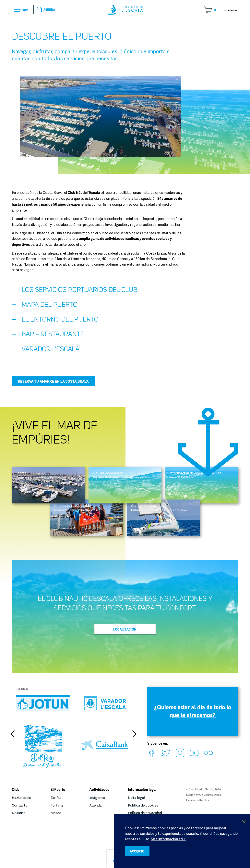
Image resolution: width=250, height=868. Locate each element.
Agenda (49, 10)
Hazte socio (22, 798)
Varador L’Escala (47, 353)
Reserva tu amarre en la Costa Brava (53, 384)
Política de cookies (143, 805)
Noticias (19, 813)
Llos (206, 800)
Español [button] (228, 10)
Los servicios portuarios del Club (77, 291)
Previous (13, 737)
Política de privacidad (145, 813)
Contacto (20, 805)
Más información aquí (168, 838)
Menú (22, 10)
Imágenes (97, 798)
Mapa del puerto (46, 307)
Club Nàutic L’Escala (125, 10)
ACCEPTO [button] (139, 851)
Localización (125, 632)
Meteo (56, 813)
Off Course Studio (210, 795)
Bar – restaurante (49, 337)
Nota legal (136, 798)
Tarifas (56, 798)
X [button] (244, 821)
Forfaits (57, 805)
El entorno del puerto (57, 322)
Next (134, 737)
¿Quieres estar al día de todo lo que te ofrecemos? (193, 714)
